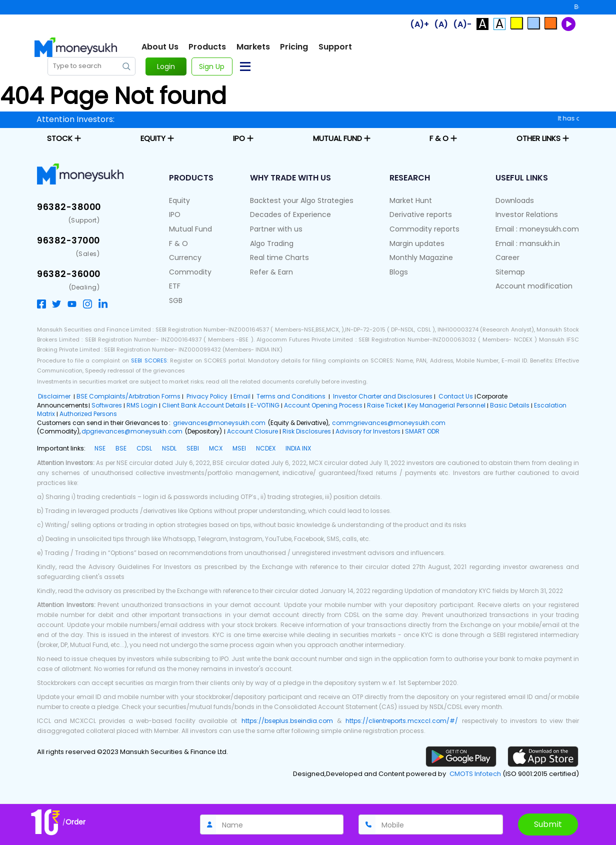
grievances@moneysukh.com (220, 423)
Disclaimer (55, 396)
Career (507, 257)
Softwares (107, 405)
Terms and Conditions (291, 396)
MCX (216, 448)
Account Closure (252, 431)
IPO (175, 214)
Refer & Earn (271, 272)
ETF (175, 286)
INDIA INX (298, 448)
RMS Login (142, 405)
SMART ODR (422, 431)
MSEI (239, 448)
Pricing (294, 47)
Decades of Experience (290, 214)
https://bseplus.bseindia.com (287, 721)
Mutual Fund (190, 229)
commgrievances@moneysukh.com (389, 423)
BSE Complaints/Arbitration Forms (128, 396)
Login (166, 66)
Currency (185, 257)
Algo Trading (272, 243)
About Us (160, 47)
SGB (176, 300)
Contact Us (455, 396)
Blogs (399, 272)
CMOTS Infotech (475, 774)
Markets (253, 47)
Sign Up (212, 66)
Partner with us (276, 229)
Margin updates (417, 243)
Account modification (534, 286)
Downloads (515, 200)
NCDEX (266, 448)
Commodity (190, 272)
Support (335, 47)
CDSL (144, 448)
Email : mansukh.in (528, 243)
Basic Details (510, 405)
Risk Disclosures (307, 431)
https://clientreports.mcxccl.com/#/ (402, 721)
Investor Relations (527, 214)
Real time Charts (279, 257)
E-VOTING (265, 405)
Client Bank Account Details (204, 405)
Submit (548, 824)
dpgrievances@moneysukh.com (132, 431)
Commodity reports (424, 229)
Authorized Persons (88, 414)
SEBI (193, 448)
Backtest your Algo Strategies (302, 200)
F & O (178, 243)
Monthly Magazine (421, 257)
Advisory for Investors (368, 431)
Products (207, 47)
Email (242, 396)
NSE (100, 448)
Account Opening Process (323, 405)
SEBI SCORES (149, 360)
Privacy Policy (207, 396)
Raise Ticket (385, 405)
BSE (121, 448)
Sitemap (510, 272)
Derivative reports (421, 214)
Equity (179, 200)
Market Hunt (411, 200)
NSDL (169, 448)
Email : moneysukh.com (537, 229)
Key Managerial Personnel (446, 405)
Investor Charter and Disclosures (382, 396)
